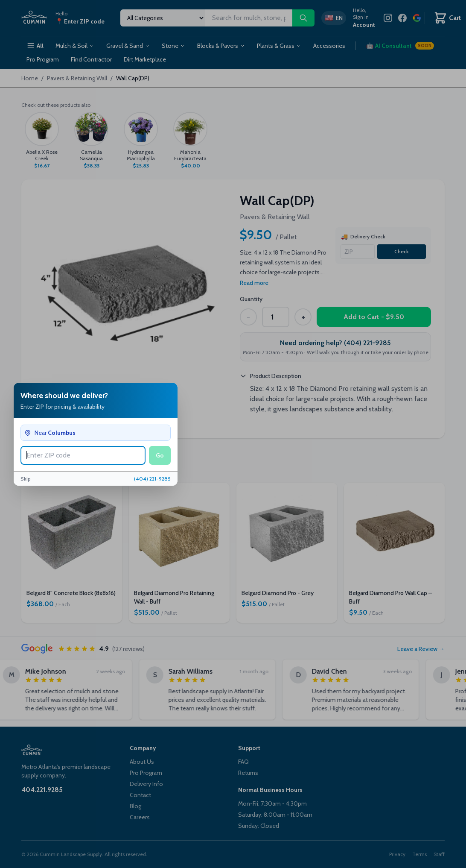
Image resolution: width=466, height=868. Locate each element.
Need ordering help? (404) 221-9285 (335, 343)
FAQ (243, 762)
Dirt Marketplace (145, 59)
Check (402, 251)
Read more (254, 283)
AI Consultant (400, 46)
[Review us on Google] (417, 18)
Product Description (271, 376)
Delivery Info (146, 784)
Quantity (251, 299)
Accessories (329, 46)
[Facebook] (402, 18)
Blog (135, 806)
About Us (142, 762)
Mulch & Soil (75, 46)
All (35, 46)
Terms (419, 854)
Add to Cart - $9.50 (374, 317)
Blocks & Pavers (221, 46)
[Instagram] (388, 18)
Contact (140, 795)
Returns (248, 773)
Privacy (397, 854)
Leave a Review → (421, 649)
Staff (439, 854)
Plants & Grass (279, 46)
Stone (173, 46)
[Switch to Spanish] (334, 18)
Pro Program (43, 59)
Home (30, 78)
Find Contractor (91, 59)
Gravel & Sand (128, 46)
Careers (140, 817)
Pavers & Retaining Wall (77, 78)
